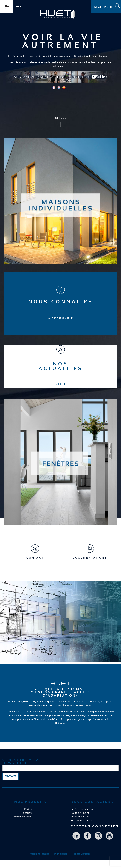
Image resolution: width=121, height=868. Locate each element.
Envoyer (10, 776)
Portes (28, 809)
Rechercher (91, 0)
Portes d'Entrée (23, 817)
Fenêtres (27, 813)
